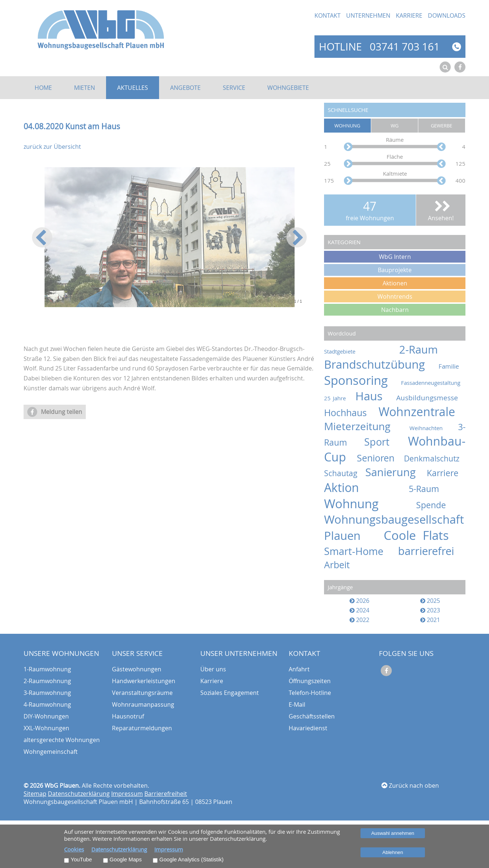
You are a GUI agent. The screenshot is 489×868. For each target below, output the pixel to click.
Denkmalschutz (435, 458)
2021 (430, 620)
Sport (384, 442)
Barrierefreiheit (166, 794)
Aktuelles (133, 88)
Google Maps (126, 860)
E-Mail (297, 704)
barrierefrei (432, 551)
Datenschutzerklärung (79, 794)
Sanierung (395, 472)
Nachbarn (395, 310)
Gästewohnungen (137, 669)
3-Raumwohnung (47, 693)
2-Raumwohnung (47, 681)
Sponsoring (362, 380)
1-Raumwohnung (47, 669)
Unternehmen (368, 15)
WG (395, 126)
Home (43, 88)
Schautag (344, 473)
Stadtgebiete (356, 352)
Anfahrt (299, 669)
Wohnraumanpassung (143, 704)
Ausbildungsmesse (431, 398)
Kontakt (328, 15)
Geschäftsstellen (312, 716)
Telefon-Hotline (310, 693)
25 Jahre (338, 398)
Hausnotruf (128, 716)
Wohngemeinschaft (51, 752)
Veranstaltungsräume (142, 693)
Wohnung (347, 126)
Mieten (85, 88)
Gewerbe (441, 126)
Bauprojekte (395, 270)
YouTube (81, 860)
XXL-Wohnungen (46, 728)
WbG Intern (395, 257)
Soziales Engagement (230, 693)
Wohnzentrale (422, 412)
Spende (441, 505)
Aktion (361, 487)
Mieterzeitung (365, 426)
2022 (359, 620)
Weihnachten (432, 428)
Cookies (74, 849)
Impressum (127, 794)
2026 (359, 601)
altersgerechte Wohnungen (62, 740)
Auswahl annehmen (393, 833)
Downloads (447, 15)
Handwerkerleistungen (144, 681)
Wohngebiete (288, 88)
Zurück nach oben (410, 786)
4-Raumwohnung (47, 704)
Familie (452, 366)
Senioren (380, 458)
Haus (375, 396)
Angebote (185, 88)
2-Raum (432, 349)
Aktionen (395, 283)
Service (234, 88)
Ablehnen (393, 852)
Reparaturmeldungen (142, 728)
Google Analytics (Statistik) (191, 860)
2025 (430, 601)
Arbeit (341, 565)
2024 (359, 610)
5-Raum (437, 489)
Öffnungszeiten (310, 681)
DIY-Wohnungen (46, 716)
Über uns (213, 669)
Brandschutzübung (380, 364)
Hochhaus (350, 412)
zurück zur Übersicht (52, 147)
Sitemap (35, 794)
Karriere (409, 15)
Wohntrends (395, 296)
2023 (430, 610)
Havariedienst (308, 728)
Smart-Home (360, 551)
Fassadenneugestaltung (433, 383)
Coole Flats (425, 535)
